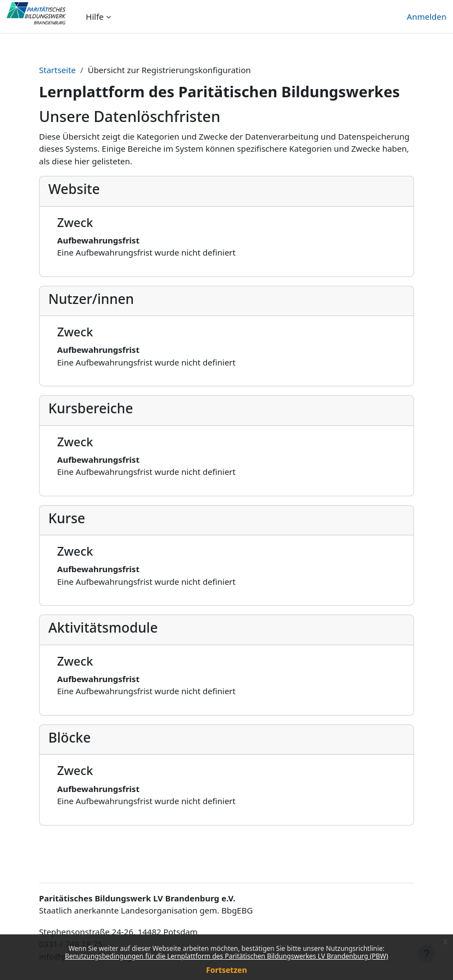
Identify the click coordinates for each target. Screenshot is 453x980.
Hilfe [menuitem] (94, 16)
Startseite (57, 70)
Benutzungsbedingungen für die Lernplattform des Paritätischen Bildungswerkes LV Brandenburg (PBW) (226, 956)
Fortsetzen (226, 970)
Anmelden (427, 16)
